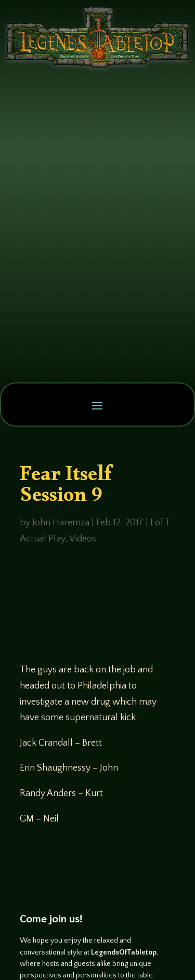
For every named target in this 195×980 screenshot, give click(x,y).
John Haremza (61, 523)
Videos (83, 539)
